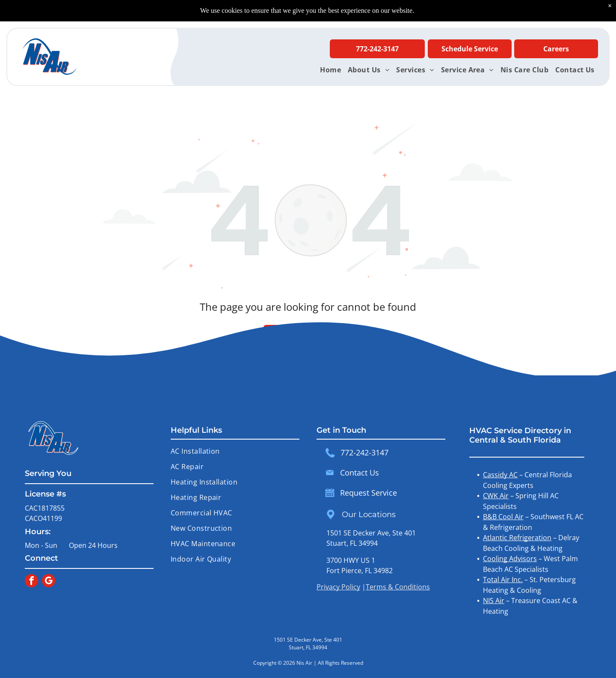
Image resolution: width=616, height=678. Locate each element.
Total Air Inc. (503, 580)
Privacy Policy (338, 587)
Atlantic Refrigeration (517, 538)
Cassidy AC (500, 475)
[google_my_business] (49, 582)
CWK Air (496, 496)
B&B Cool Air (503, 517)
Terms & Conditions (398, 587)
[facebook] (31, 582)
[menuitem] (330, 70)
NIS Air (494, 601)
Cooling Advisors (510, 559)
